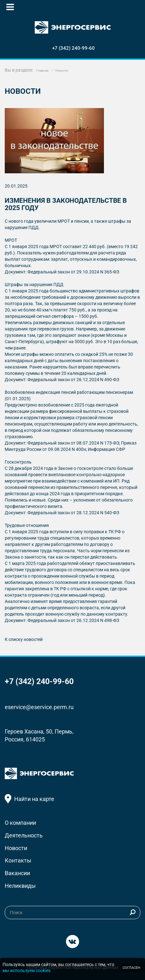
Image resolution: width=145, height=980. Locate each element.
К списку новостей (24, 639)
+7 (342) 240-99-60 (73, 48)
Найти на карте (34, 799)
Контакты (18, 860)
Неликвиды (20, 886)
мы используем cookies (27, 970)
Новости (16, 848)
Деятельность (24, 835)
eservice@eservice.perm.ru (39, 707)
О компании (20, 823)
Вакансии (17, 873)
